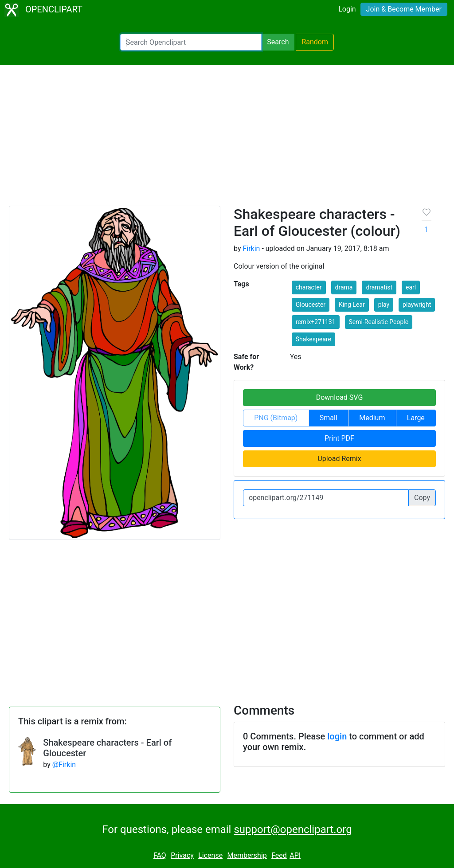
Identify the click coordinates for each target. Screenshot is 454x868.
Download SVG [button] (340, 397)
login (337, 736)
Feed (279, 855)
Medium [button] (372, 418)
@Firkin (64, 764)
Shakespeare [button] (313, 339)
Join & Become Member (404, 9)
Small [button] (329, 418)
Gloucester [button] (311, 305)
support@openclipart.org (293, 829)
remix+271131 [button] (316, 322)
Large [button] (416, 418)
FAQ (160, 855)
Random (315, 42)
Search (278, 42)
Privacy (182, 855)
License (210, 855)
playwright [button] (417, 305)
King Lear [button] (352, 305)
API (295, 855)
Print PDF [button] (339, 438)
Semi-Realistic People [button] (379, 322)
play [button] (384, 305)
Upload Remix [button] (339, 459)
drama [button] (344, 287)
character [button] (309, 287)
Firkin (251, 248)
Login (347, 9)
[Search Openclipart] (191, 42)
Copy (422, 498)
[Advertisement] (227, 139)
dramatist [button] (379, 287)
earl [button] (411, 287)
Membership (247, 855)
